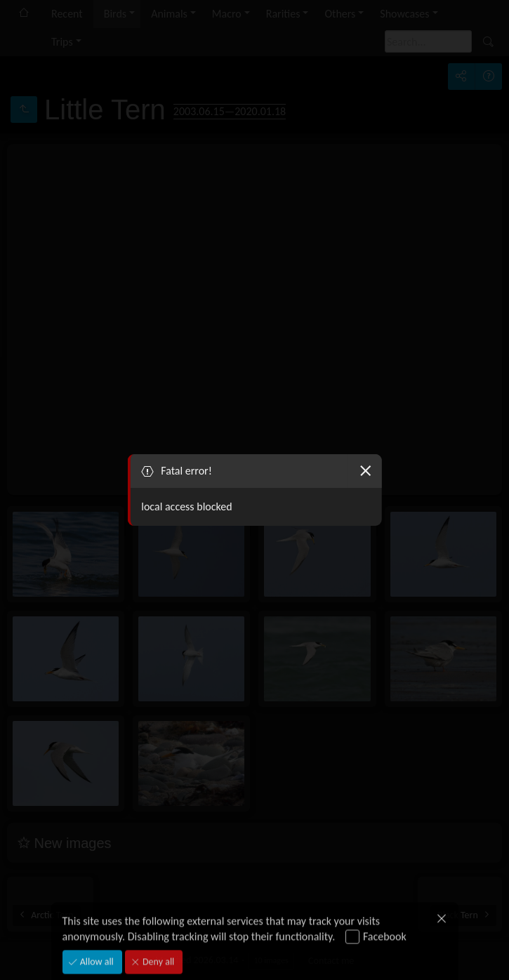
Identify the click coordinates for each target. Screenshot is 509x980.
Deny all (157, 951)
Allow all (96, 951)
